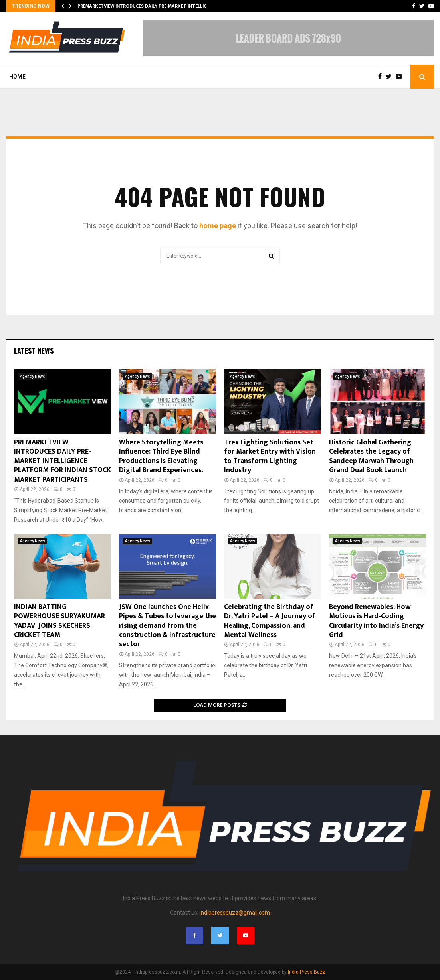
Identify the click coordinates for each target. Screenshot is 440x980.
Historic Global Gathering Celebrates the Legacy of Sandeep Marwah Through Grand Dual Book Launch (371, 456)
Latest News (34, 351)
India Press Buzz (307, 972)
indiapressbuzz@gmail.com (235, 913)
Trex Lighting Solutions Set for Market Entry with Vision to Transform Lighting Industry (270, 456)
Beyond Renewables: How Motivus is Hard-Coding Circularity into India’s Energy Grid (376, 621)
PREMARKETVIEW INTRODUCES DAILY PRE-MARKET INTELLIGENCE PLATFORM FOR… (167, 6)
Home (17, 77)
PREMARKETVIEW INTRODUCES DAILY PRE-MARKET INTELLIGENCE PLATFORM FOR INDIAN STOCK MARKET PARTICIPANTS (62, 461)
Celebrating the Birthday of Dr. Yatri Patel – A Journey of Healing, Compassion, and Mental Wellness (270, 621)
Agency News (33, 376)
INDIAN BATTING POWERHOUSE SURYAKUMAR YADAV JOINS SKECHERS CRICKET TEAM (59, 621)
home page (218, 226)
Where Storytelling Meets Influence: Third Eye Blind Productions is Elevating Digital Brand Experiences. (161, 456)
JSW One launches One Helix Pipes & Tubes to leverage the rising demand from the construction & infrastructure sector (167, 626)
